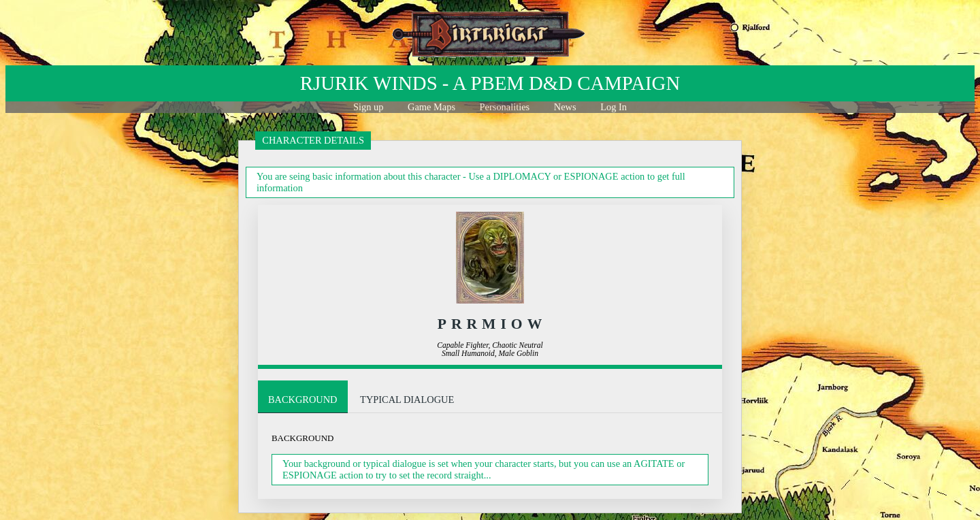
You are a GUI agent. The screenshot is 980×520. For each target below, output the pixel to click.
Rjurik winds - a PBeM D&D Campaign (490, 83)
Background (303, 400)
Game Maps (431, 107)
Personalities (505, 107)
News (565, 107)
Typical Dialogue (407, 400)
